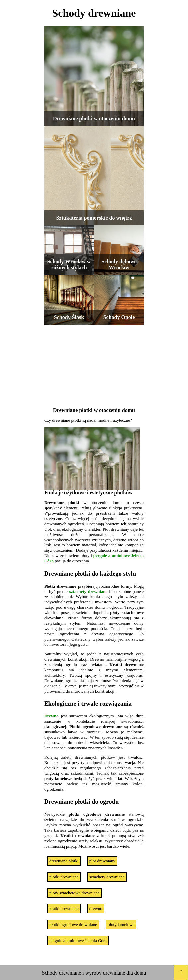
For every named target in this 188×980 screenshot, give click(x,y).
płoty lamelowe (121, 925)
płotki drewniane (64, 877)
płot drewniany (102, 861)
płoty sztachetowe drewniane (75, 893)
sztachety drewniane (89, 591)
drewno (96, 909)
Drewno (51, 716)
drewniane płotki (64, 861)
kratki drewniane (64, 909)
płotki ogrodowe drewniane (73, 925)
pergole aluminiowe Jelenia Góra (78, 940)
